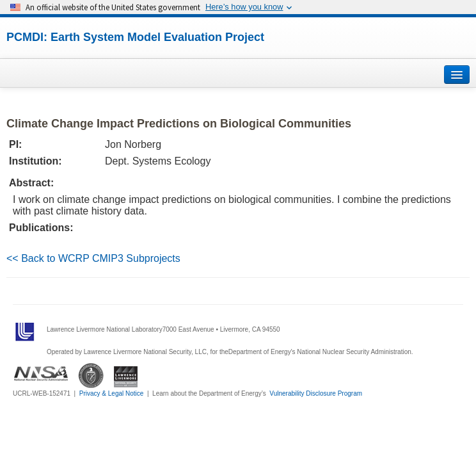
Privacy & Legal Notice (112, 393)
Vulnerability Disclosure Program (316, 393)
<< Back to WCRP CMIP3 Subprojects (93, 258)
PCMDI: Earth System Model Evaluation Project (135, 37)
